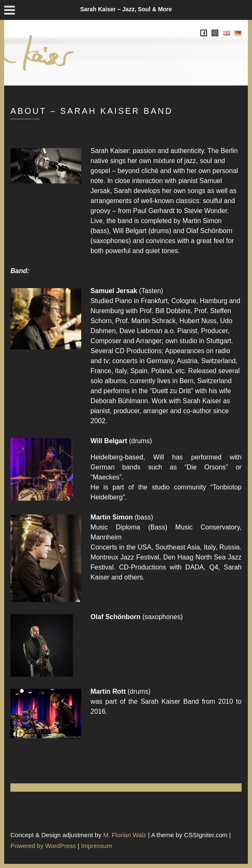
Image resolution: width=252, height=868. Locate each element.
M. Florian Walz (125, 835)
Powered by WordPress (43, 846)
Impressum (97, 846)
